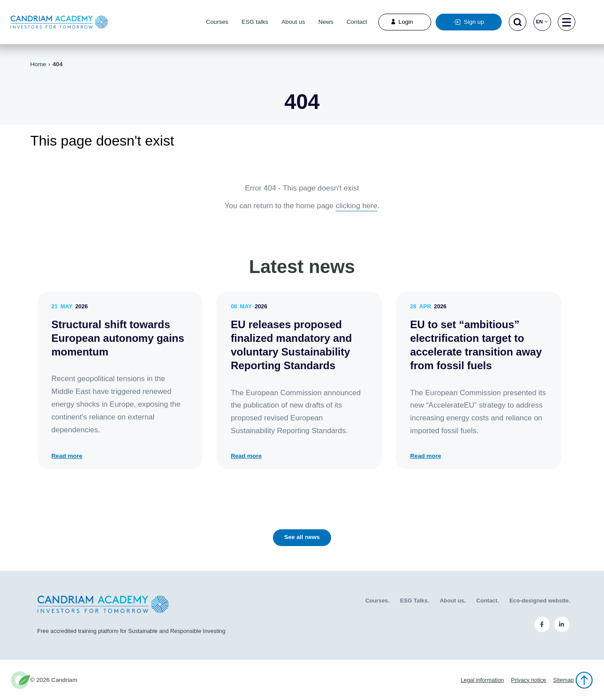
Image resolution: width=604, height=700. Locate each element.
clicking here (356, 206)
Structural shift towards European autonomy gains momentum (118, 338)
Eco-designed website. (540, 601)
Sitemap (564, 680)
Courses (217, 22)
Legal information (482, 680)
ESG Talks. (414, 601)
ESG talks (255, 22)
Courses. (378, 601)
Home (38, 64)
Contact (357, 22)
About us (293, 22)
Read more (67, 456)
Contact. (487, 601)
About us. (453, 601)
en (542, 22)
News (326, 22)
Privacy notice (529, 680)
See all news (302, 537)
